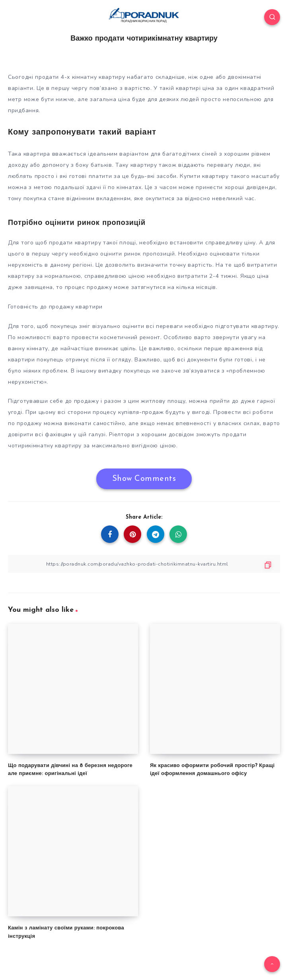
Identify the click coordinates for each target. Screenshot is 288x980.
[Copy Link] (144, 564)
